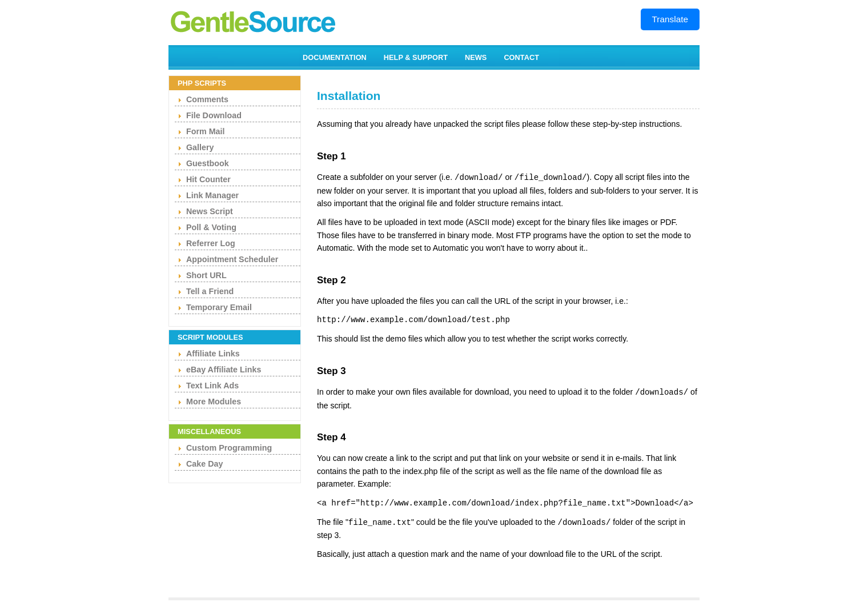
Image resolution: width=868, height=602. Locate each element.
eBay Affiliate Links (224, 370)
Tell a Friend (210, 291)
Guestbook (208, 163)
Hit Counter (208, 179)
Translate (670, 19)
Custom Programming (229, 448)
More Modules (214, 402)
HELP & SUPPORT (416, 57)
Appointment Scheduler (232, 259)
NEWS (476, 57)
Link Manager (212, 195)
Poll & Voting (211, 227)
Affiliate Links (213, 354)
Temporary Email (219, 307)
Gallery (200, 147)
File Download (214, 115)
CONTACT (521, 57)
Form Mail (206, 131)
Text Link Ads (212, 386)
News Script (210, 211)
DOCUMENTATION (335, 57)
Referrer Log (211, 243)
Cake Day (204, 464)
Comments (207, 99)
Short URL (206, 275)
